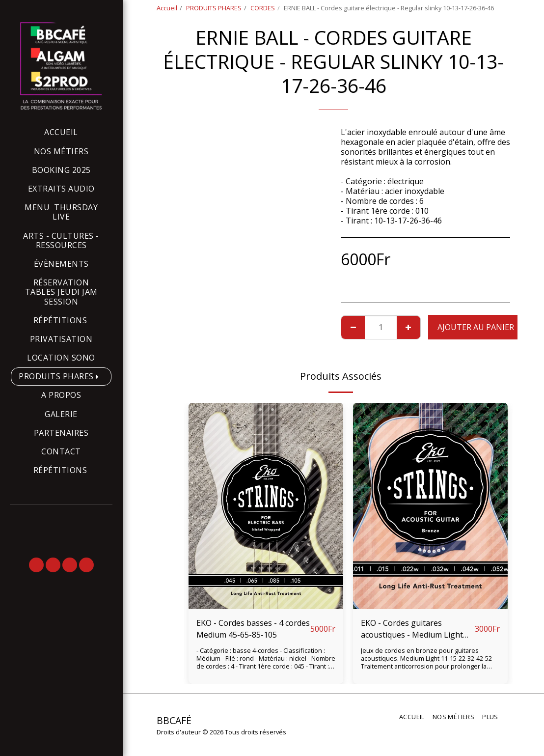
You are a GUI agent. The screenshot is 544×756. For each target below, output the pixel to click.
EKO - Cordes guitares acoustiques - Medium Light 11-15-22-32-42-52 (412, 629)
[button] (36, 565)
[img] (266, 506)
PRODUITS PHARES (214, 8)
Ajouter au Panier (476, 327)
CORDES (263, 8)
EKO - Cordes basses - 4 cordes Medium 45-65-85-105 (253, 629)
